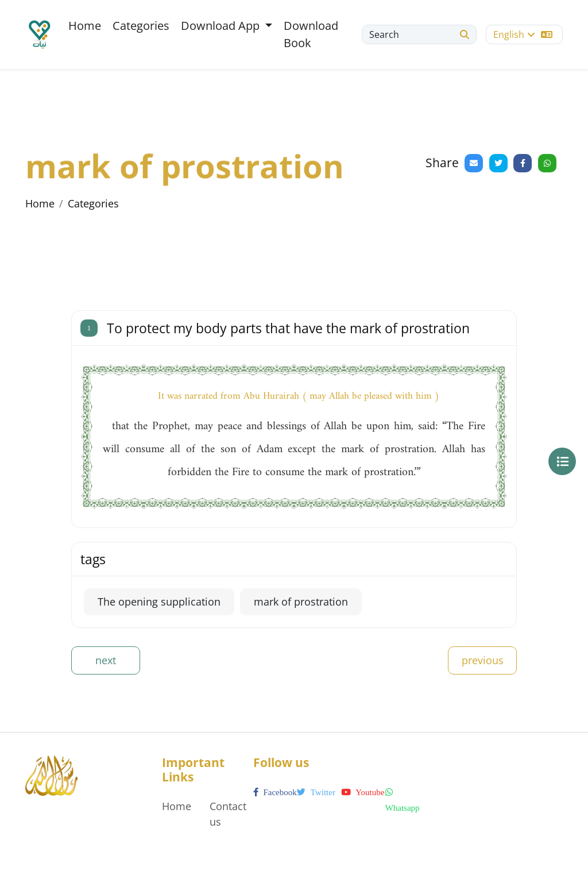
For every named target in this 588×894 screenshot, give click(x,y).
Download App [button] (222, 26)
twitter (316, 792)
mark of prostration (301, 602)
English (523, 34)
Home (85, 26)
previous (483, 660)
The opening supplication (159, 602)
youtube (363, 792)
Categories (141, 26)
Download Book (311, 34)
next (106, 660)
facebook (275, 792)
